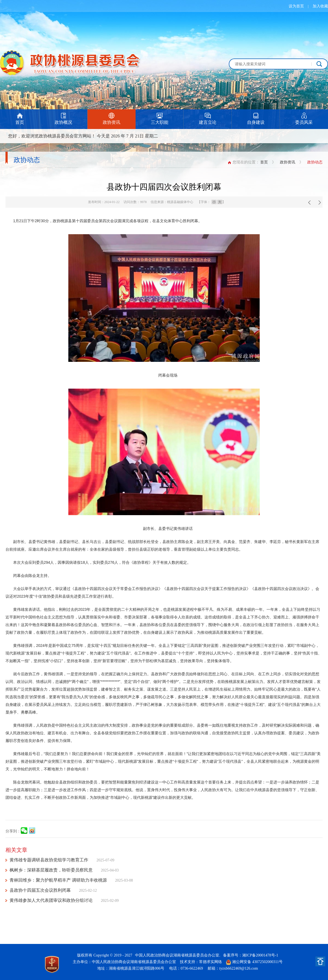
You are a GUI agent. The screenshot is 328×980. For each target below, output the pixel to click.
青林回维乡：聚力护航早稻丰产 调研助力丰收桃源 (58, 880)
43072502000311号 (267, 962)
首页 (264, 162)
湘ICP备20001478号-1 (260, 955)
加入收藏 (320, 6)
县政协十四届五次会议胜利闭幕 (40, 890)
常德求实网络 (210, 962)
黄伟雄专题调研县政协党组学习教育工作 (49, 860)
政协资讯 (288, 162)
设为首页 (296, 6)
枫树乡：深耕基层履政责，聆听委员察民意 (51, 870)
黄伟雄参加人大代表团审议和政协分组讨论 (51, 900)
